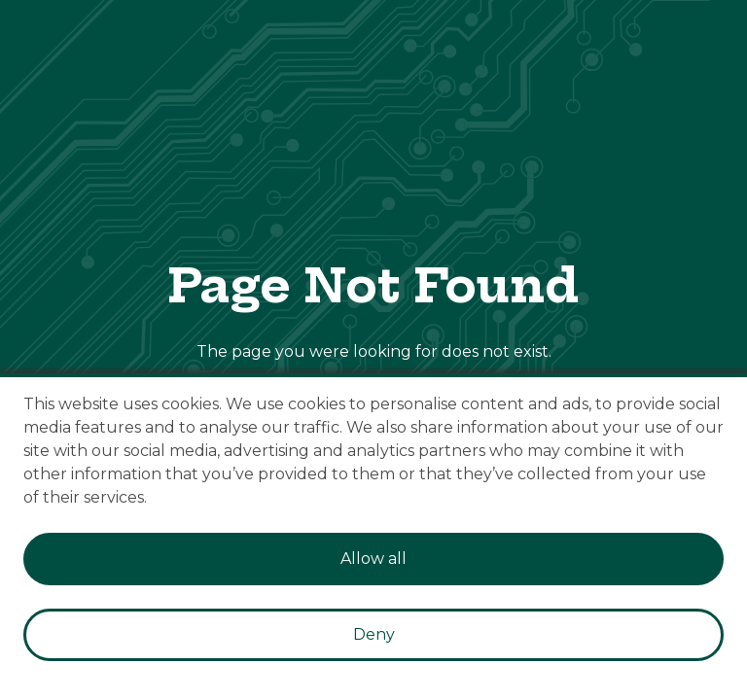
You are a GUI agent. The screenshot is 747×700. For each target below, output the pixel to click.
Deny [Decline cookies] (374, 634)
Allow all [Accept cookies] (373, 559)
